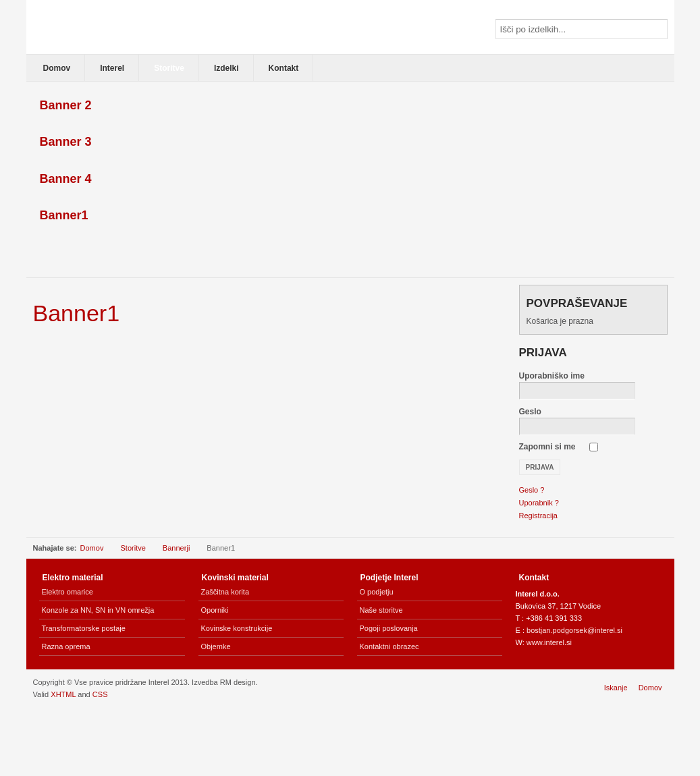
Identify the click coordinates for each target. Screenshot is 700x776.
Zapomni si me (547, 447)
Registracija (538, 516)
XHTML (63, 694)
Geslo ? (532, 490)
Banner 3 (66, 142)
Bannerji (176, 548)
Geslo (530, 412)
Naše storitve (381, 610)
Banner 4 (66, 179)
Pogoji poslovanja (389, 628)
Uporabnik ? (539, 503)
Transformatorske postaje (84, 628)
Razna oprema (66, 646)
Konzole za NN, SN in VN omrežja (98, 610)
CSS (100, 694)
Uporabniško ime (552, 376)
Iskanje (616, 688)
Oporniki (215, 610)
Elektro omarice (68, 592)
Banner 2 (66, 105)
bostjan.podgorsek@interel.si (574, 630)
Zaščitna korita (225, 592)
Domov (92, 548)
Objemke (216, 646)
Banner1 (64, 215)
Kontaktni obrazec (389, 646)
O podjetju (377, 592)
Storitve (133, 548)
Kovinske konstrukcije (237, 628)
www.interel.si (549, 642)
